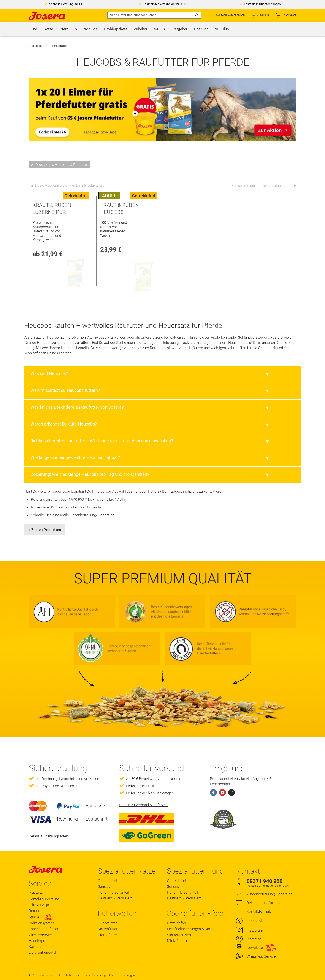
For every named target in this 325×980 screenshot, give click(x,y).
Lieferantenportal (42, 952)
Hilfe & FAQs (39, 905)
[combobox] (154, 15)
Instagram (255, 930)
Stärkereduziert (179, 935)
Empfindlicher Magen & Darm (190, 929)
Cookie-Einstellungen (122, 975)
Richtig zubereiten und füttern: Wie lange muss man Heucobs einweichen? (102, 441)
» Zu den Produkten (45, 530)
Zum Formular (91, 507)
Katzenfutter (108, 929)
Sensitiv (104, 886)
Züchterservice (41, 935)
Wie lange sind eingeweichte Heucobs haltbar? (75, 457)
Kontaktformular (260, 911)
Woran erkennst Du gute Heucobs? (64, 424)
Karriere (35, 947)
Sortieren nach (243, 186)
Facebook (255, 921)
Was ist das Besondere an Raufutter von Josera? (77, 407)
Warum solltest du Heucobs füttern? (65, 390)
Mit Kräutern (177, 941)
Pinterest (254, 939)
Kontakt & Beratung (44, 899)
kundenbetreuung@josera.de (92, 515)
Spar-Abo (41, 917)
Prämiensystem (41, 923)
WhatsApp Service (261, 956)
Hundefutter (107, 923)
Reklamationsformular (265, 903)
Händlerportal (40, 941)
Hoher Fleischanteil (113, 892)
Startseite (36, 46)
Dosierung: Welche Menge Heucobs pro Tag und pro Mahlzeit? (90, 474)
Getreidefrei (107, 881)
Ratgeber (36, 893)
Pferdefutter (107, 935)
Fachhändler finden (233, 15)
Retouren (36, 911)
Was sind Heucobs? (49, 373)
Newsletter (255, 948)
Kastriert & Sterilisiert (115, 898)
